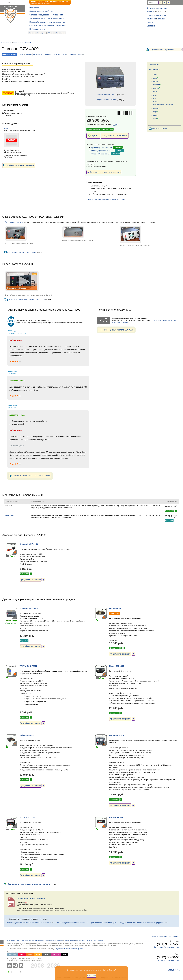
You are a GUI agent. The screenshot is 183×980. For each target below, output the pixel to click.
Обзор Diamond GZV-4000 (107, 95)
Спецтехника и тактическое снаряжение (48, 25)
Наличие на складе (41, 941)
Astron (155, 81)
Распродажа (42, 33)
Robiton (156, 108)
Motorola (12, 954)
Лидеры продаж (70, 941)
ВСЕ (65, 954)
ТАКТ (155, 119)
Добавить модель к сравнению (19, 166)
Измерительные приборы (41, 11)
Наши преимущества (156, 15)
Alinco (155, 75)
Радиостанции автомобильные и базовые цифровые (142, 923)
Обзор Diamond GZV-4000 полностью (20, 252)
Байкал (156, 115)
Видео (28, 54)
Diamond (28, 43)
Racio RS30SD (116, 818)
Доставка (151, 26)
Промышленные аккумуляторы (103, 923)
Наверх (176, 936)
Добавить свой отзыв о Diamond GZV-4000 (30, 476)
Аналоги (48, 54)
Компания (151, 19)
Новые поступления (56, 941)
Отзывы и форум (59, 54)
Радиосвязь (35, 8)
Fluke (38, 954)
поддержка (162, 8)
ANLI (155, 78)
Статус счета (174, 970)
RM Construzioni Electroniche (163, 105)
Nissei (155, 92)
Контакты (151, 8)
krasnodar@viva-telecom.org (167, 947)
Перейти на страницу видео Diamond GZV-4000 (24, 299)
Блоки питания (6, 43)
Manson (156, 88)
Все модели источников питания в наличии (27, 884)
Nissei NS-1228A (27, 818)
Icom (22, 954)
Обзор (21, 54)
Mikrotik (56, 954)
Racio (155, 102)
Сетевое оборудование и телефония (46, 15)
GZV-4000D (9, 515)
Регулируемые (18, 43)
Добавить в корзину (115, 136)
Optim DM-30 (115, 609)
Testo (30, 954)
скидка (115, 124)
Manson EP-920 (116, 735)
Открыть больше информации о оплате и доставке (106, 199)
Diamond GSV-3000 (29, 609)
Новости (150, 12)
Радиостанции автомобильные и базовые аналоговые (28, 923)
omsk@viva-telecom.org (169, 960)
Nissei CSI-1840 (117, 666)
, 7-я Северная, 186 (101, 154)
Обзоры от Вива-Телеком (57, 33)
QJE (155, 98)
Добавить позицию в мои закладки (104, 172)
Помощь (101, 941)
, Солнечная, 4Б (102, 148)
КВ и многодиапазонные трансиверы (71, 923)
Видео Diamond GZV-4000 (107, 100)
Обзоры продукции (27, 941)
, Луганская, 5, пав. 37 (103, 151)
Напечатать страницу (160, 128)
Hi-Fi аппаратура (37, 29)
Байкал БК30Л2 (27, 735)
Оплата (150, 22)
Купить (93, 136)
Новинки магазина (13, 941)
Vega (155, 112)
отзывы (161, 19)
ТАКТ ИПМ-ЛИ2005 (28, 666)
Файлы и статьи (76, 54)
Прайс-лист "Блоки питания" (32, 899)
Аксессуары (38, 54)
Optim (155, 95)
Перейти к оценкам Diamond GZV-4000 (116, 330)
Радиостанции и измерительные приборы (69, 949)
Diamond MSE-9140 (29, 544)
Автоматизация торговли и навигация (47, 18)
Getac (47, 954)
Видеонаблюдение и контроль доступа (47, 22)
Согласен (92, 976)
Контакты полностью (162, 936)
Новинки (32, 33)
